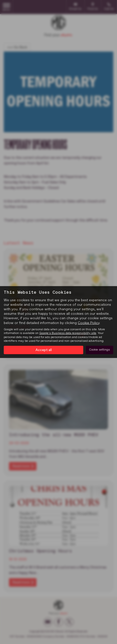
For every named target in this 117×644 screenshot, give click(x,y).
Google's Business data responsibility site (68, 333)
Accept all (44, 350)
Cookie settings (99, 350)
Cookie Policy (89, 323)
